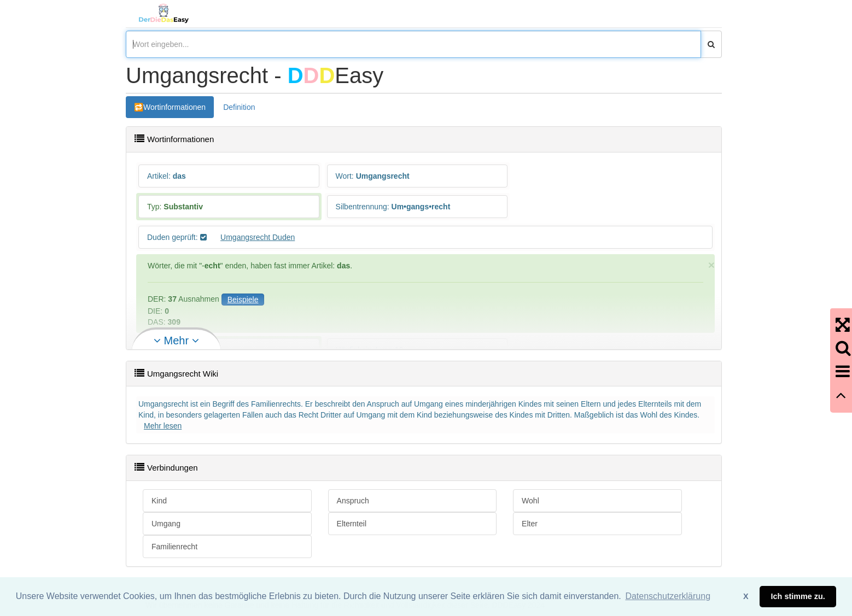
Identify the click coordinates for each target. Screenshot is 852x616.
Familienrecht (174, 547)
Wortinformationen (174, 107)
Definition (239, 107)
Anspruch (353, 501)
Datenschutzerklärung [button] (668, 596)
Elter (530, 524)
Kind (159, 501)
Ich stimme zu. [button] (798, 596)
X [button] (746, 596)
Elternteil (352, 524)
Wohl (530, 501)
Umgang (166, 524)
